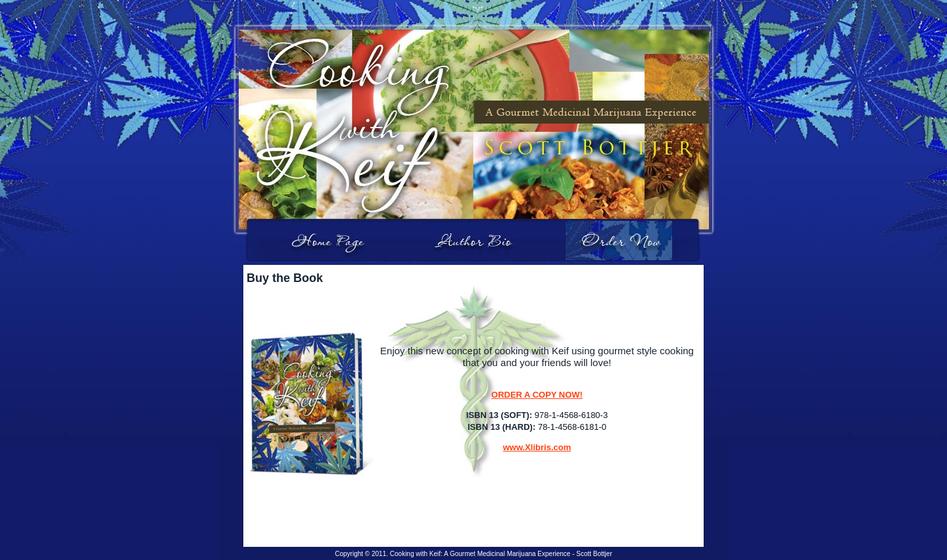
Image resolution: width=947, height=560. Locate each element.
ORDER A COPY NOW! (537, 395)
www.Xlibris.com (537, 447)
